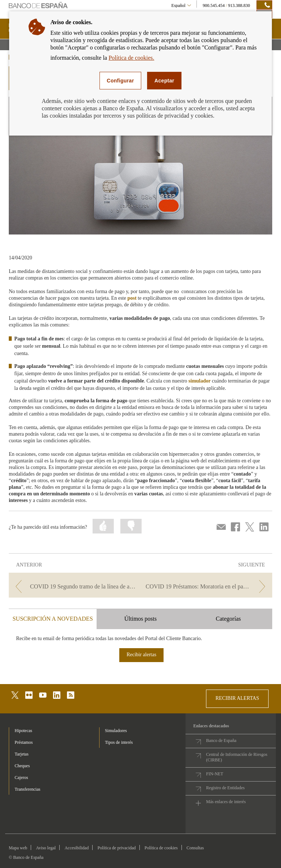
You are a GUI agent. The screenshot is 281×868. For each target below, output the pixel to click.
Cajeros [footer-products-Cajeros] (21, 777)
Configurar (120, 81)
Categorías (228, 619)
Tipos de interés (119, 742)
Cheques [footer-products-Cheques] (22, 766)
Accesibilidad (76, 848)
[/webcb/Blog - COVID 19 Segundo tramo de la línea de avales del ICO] (74, 586)
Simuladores (116, 731)
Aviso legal (46, 848)
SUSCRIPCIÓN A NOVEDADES (53, 619)
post (132, 298)
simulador (199, 381)
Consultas (195, 848)
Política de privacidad (117, 848)
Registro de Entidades (225, 788)
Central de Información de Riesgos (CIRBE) (237, 757)
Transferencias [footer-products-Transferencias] (27, 789)
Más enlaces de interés (226, 802)
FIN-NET (215, 774)
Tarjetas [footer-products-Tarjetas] (22, 754)
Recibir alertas (141, 655)
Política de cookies (161, 848)
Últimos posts (140, 619)
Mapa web (18, 848)
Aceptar (164, 81)
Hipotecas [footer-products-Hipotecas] (23, 731)
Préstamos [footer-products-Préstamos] (24, 742)
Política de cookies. (132, 58)
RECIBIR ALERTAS (237, 698)
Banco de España (221, 740)
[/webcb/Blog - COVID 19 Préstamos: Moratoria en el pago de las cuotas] (207, 586)
